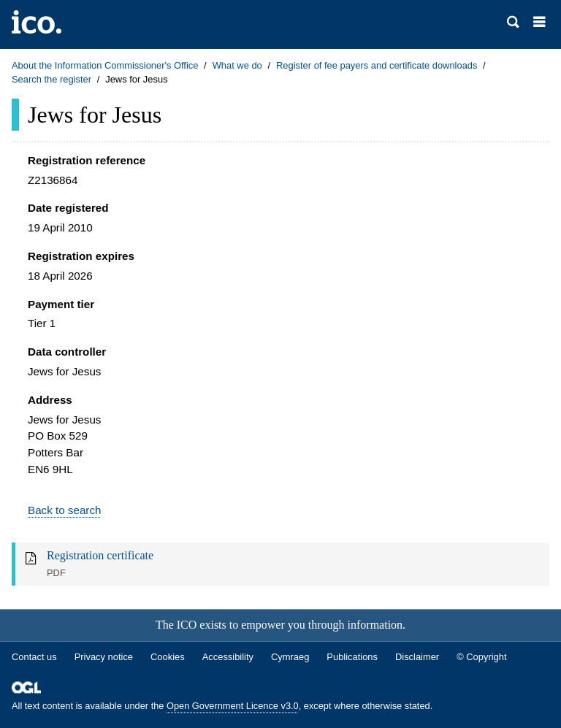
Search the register (51, 79)
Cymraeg (290, 657)
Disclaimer (417, 657)
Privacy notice (104, 657)
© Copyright (481, 657)
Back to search (64, 510)
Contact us (34, 657)
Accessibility (228, 657)
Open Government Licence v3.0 (233, 706)
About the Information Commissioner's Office (105, 65)
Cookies (168, 657)
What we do (237, 65)
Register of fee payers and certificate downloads (377, 65)
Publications (352, 657)
